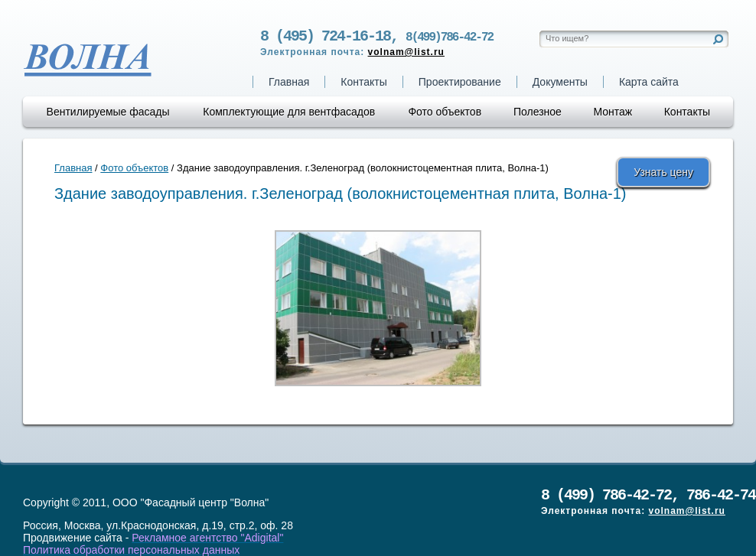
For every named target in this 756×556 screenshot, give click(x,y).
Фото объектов (445, 112)
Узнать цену (663, 172)
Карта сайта (649, 82)
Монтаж (613, 112)
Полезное (538, 112)
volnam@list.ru (406, 55)
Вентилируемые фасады (108, 112)
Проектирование (460, 82)
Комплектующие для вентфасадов (289, 112)
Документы (560, 82)
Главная (289, 82)
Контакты (363, 82)
